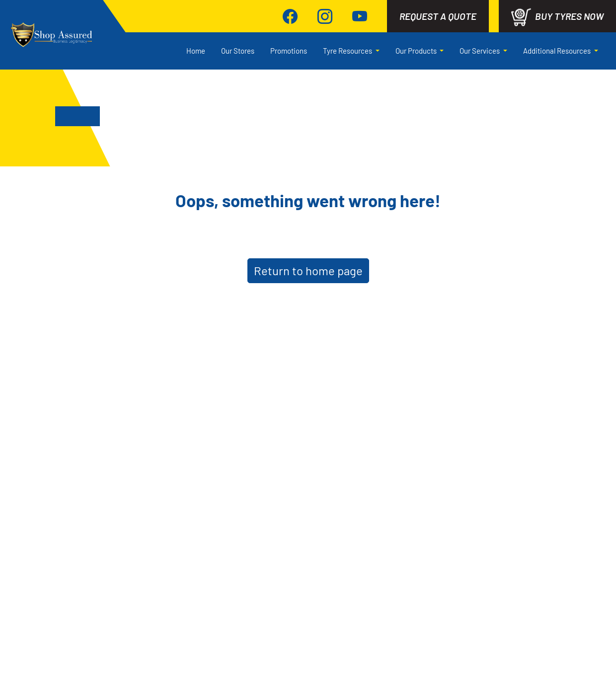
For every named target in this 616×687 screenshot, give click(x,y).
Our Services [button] (480, 51)
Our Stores (238, 51)
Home (196, 51)
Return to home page (308, 270)
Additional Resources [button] (558, 51)
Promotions (289, 51)
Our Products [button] (417, 51)
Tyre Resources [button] (348, 51)
